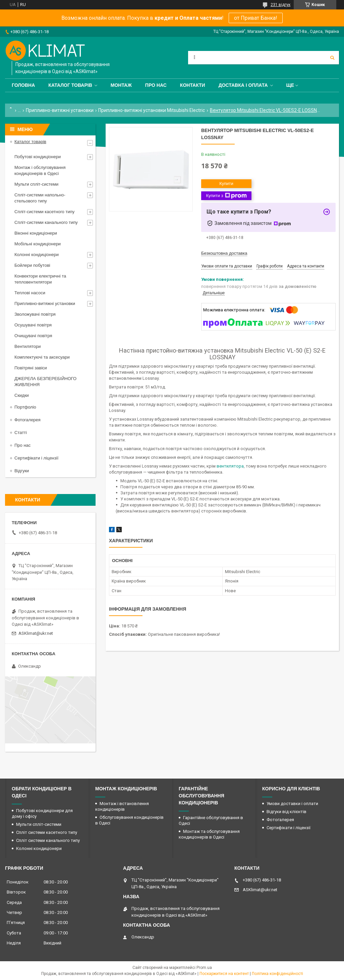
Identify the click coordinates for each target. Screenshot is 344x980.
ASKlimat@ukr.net (36, 633)
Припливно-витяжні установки (60, 110)
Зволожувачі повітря (35, 314)
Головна (23, 85)
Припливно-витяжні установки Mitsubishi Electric (152, 110)
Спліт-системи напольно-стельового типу (40, 198)
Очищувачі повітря (33, 336)
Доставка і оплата (243, 85)
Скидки (22, 395)
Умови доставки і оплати (292, 804)
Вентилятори (27, 346)
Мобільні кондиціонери (38, 244)
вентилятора (230, 466)
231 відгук (280, 5)
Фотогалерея (27, 420)
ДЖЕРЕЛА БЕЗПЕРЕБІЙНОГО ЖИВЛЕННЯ (45, 382)
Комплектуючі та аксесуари (42, 357)
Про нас (156, 85)
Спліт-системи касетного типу (44, 212)
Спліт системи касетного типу (47, 832)
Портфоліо (25, 407)
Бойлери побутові (32, 265)
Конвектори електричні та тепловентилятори (40, 279)
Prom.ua (204, 968)
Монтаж (121, 85)
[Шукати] (332, 58)
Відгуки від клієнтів (286, 812)
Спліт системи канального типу (48, 840)
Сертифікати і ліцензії (36, 458)
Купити (226, 183)
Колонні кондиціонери (37, 255)
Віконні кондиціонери (36, 233)
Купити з (226, 196)
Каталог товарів (70, 85)
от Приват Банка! (256, 18)
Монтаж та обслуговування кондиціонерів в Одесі (209, 834)
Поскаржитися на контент (224, 974)
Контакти (193, 85)
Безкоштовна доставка (224, 253)
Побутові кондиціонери (38, 157)
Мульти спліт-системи (36, 184)
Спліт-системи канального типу (46, 222)
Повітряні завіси (31, 368)
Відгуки (22, 471)
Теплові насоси (30, 293)
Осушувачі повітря (33, 325)
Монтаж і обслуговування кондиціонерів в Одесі (40, 170)
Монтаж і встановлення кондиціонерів (122, 806)
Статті (21, 433)
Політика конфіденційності (277, 974)
